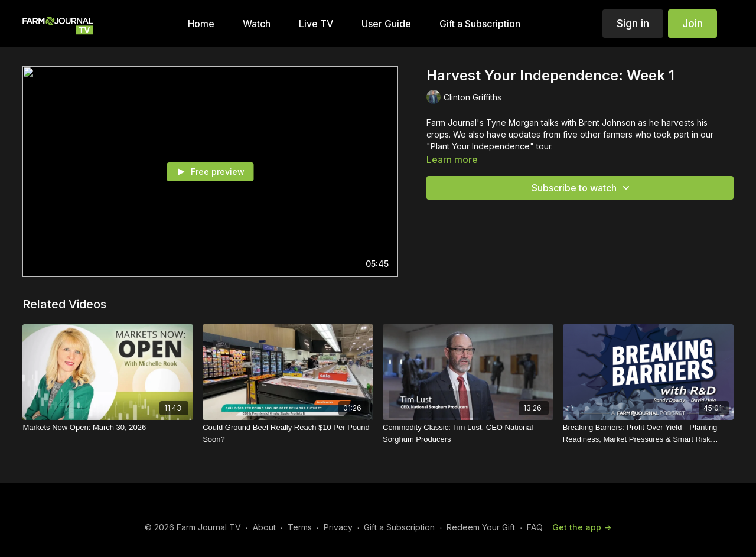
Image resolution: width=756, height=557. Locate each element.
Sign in (633, 23)
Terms (300, 527)
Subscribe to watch (582, 188)
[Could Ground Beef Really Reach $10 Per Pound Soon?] (288, 433)
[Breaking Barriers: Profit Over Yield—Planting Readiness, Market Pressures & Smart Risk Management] (648, 433)
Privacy (338, 527)
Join (693, 23)
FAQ (535, 527)
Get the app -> (582, 527)
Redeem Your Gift (481, 527)
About (264, 527)
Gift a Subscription (399, 527)
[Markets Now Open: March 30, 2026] (108, 428)
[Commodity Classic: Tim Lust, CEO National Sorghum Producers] (468, 433)
